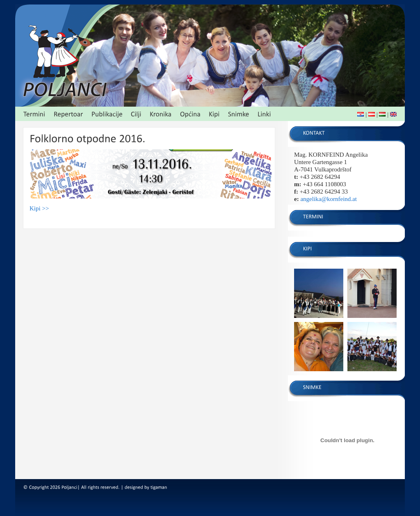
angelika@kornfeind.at (329, 199)
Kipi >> (39, 208)
